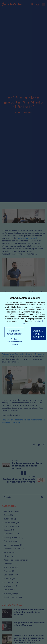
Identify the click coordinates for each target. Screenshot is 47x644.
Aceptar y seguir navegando (38, 334)
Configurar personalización (14, 332)
